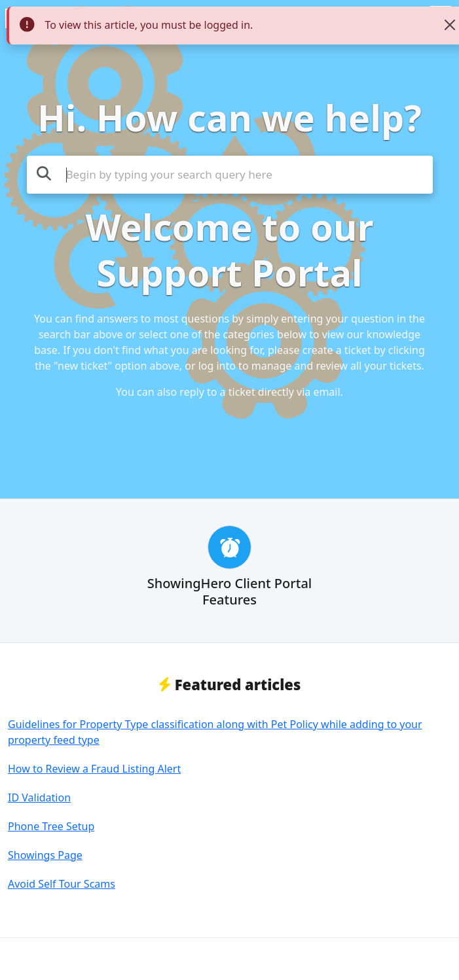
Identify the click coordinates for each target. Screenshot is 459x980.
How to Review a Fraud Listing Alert (94, 769)
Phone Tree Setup (51, 826)
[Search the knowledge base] (230, 175)
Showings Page (45, 855)
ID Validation (39, 797)
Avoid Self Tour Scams (62, 884)
